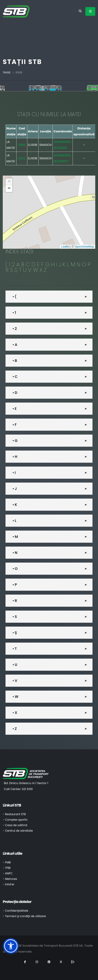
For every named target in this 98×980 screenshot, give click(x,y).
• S (15, 617)
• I (14, 473)
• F (14, 425)
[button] (9, 182)
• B (15, 361)
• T (14, 649)
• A (15, 345)
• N (15, 553)
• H (15, 457)
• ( (14, 297)
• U (15, 665)
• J (14, 489)
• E (14, 409)
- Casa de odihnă (15, 825)
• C (15, 377)
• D (15, 393)
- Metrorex (10, 879)
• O (15, 569)
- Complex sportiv (15, 820)
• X (15, 713)
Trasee (7, 73)
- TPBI (7, 868)
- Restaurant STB (14, 814)
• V (15, 681)
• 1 (14, 313)
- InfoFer (8, 884)
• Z (14, 729)
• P (15, 585)
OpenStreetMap (84, 247)
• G (15, 441)
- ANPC (8, 873)
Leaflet (65, 247)
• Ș (15, 633)
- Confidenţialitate (15, 911)
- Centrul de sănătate (18, 831)
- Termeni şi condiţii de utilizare (24, 916)
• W (15, 697)
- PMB (7, 862)
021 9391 (27, 789)
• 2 (14, 329)
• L (14, 521)
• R (15, 601)
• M (15, 537)
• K (15, 505)
